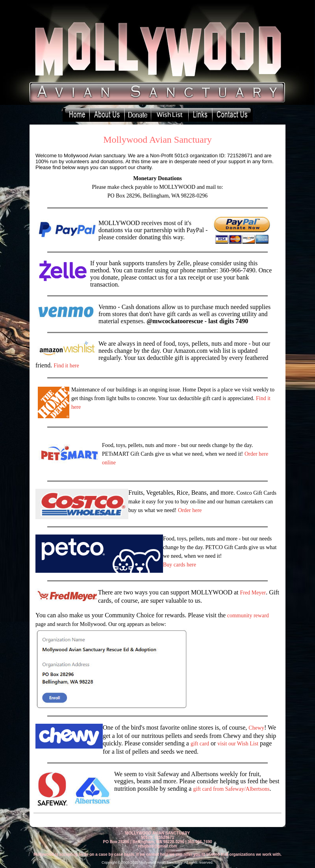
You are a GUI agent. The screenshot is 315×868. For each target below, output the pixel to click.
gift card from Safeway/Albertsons (231, 789)
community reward (248, 616)
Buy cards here (180, 565)
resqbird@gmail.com (157, 846)
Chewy (256, 728)
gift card (200, 744)
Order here (190, 510)
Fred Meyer (253, 593)
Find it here (66, 366)
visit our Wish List (238, 744)
